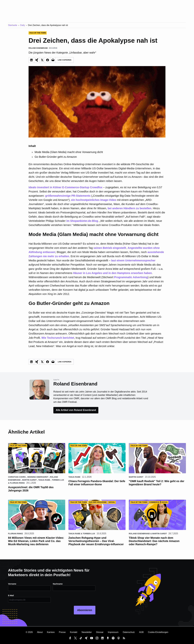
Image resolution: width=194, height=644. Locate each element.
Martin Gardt (29, 480)
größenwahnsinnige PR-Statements (68, 196)
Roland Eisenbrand (139, 534)
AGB (141, 632)
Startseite (13, 25)
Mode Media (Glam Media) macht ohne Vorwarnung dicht (69, 152)
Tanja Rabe (44, 480)
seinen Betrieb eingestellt (110, 248)
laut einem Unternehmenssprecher (133, 260)
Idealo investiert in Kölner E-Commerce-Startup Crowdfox (65, 187)
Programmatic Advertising (131, 277)
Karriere (51, 632)
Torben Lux (58, 480)
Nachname (58, 584)
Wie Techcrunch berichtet (58, 338)
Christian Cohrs (17, 477)
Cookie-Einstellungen (158, 632)
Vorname (13, 584)
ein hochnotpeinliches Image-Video (94, 200)
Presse (62, 632)
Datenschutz (129, 632)
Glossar (100, 632)
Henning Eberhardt (38, 477)
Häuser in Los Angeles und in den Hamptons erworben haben (112, 273)
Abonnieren (85, 610)
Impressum (113, 632)
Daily (23, 25)
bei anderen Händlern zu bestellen (130, 208)
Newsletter (87, 632)
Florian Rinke (17, 483)
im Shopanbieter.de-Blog (82, 221)
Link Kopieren (65, 60)
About (40, 632)
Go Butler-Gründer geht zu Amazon (56, 157)
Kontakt (74, 632)
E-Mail (11, 595)
